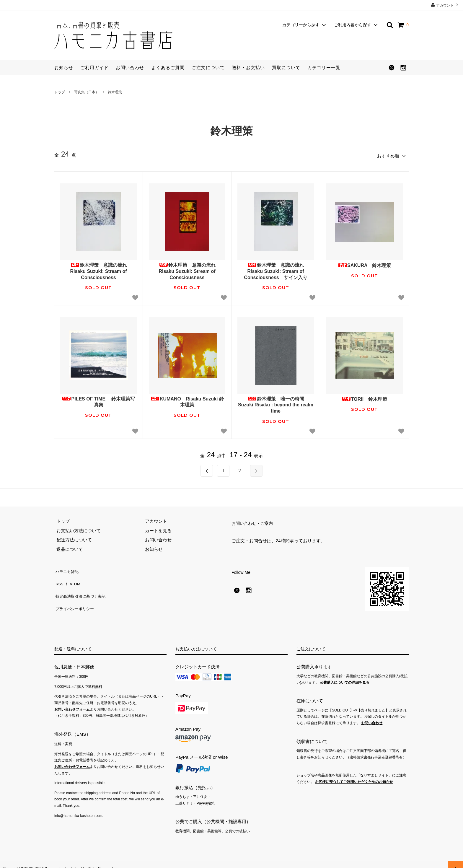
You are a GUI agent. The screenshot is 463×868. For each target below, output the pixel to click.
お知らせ (64, 67)
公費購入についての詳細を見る (345, 675)
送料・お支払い (248, 67)
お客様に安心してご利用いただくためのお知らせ (354, 774)
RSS (59, 578)
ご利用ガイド (94, 67)
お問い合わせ (130, 67)
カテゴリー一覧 (324, 67)
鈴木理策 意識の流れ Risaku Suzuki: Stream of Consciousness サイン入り (276, 269)
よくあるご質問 (168, 67)
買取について (286, 67)
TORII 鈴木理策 (364, 397)
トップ (60, 92)
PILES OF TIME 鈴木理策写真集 (98, 400)
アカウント (445, 5)
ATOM (73, 578)
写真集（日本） (87, 92)
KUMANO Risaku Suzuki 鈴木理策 (187, 400)
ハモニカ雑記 (68, 569)
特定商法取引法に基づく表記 (83, 587)
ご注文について (208, 67)
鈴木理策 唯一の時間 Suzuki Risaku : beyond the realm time (276, 403)
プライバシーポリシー (76, 596)
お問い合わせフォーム (72, 701)
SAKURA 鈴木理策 (364, 264)
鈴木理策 (115, 92)
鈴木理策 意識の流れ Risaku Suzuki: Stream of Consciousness (101, 269)
